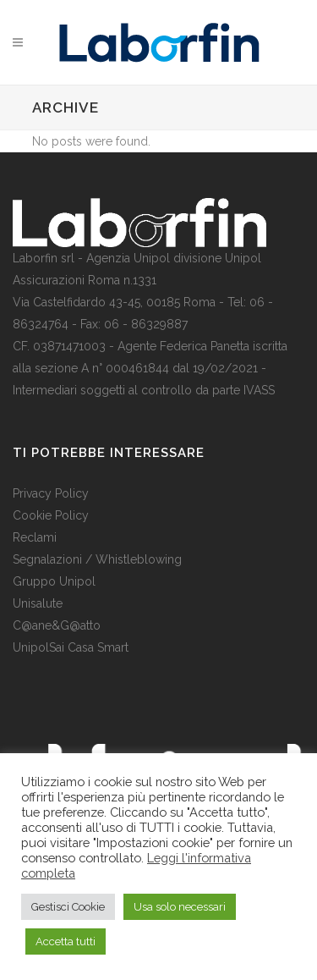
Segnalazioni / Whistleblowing (97, 559)
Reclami (35, 537)
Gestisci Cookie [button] (68, 907)
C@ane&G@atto (57, 625)
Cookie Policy (51, 515)
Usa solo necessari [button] (180, 907)
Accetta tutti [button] (66, 941)
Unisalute (38, 603)
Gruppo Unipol (54, 581)
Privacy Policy (51, 493)
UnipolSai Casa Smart (71, 647)
